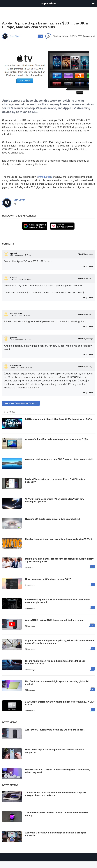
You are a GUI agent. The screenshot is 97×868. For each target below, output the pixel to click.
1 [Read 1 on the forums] (93, 584)
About (86, 254)
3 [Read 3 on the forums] (93, 648)
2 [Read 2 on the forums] (93, 607)
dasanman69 (16, 366)
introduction (45, 177)
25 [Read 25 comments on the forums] (41, 36)
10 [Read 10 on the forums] (92, 625)
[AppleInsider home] (49, 4)
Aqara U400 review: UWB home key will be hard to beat (55, 620)
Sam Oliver (15, 36)
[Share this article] (48, 36)
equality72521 (16, 313)
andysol (14, 253)
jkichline (14, 338)
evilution (14, 278)
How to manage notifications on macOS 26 (48, 579)
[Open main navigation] (93, 3)
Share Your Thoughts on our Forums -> (21, 403)
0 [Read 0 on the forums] (93, 567)
